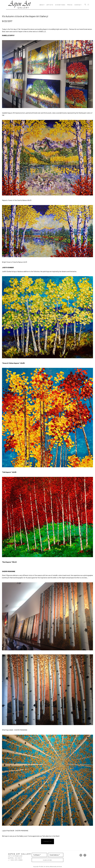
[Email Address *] (56, 855)
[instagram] (81, 855)
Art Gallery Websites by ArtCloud (53, 866)
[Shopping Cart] (88, 5)
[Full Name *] (39, 855)
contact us (48, 841)
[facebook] (85, 855)
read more (66, 575)
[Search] (85, 5)
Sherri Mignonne (7, 575)
